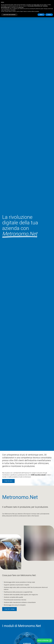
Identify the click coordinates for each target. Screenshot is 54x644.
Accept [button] (49, 15)
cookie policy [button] (21, 7)
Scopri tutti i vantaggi (9, 609)
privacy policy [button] (36, 5)
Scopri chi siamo (8, 481)
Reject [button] (41, 15)
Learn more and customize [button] (9, 15)
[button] (44, 640)
